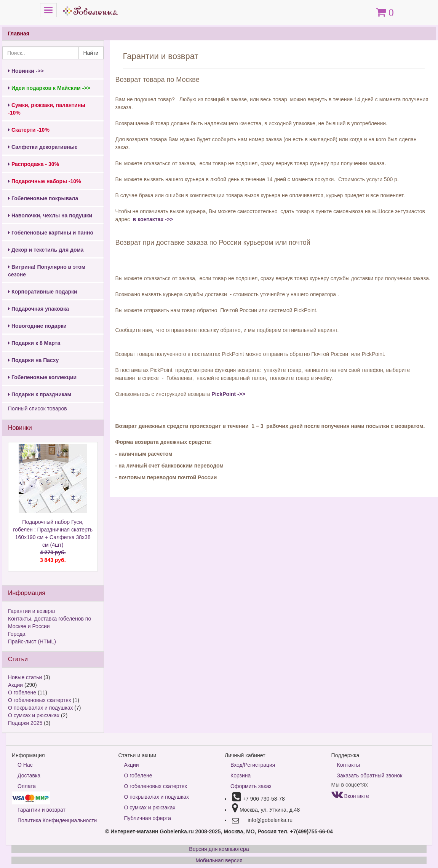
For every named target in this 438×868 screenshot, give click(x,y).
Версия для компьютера (219, 849)
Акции (15, 685)
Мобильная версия (219, 860)
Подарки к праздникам (40, 394)
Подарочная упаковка (38, 309)
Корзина (241, 775)
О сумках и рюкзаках (34, 715)
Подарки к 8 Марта (34, 343)
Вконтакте (350, 796)
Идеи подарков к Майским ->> (49, 88)
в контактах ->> (152, 219)
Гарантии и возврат (32, 611)
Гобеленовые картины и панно (51, 233)
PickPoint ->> (228, 394)
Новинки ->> (26, 71)
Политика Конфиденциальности (57, 820)
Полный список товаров (38, 408)
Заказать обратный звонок (370, 775)
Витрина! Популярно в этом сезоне (47, 271)
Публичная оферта (148, 818)
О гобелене (22, 692)
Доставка (29, 775)
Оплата (27, 786)
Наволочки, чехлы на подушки (50, 215)
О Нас (25, 765)
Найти (91, 53)
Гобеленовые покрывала (43, 198)
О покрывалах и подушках (40, 708)
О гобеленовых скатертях (40, 700)
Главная (18, 34)
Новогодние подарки (37, 326)
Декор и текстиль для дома (46, 250)
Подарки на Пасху (33, 360)
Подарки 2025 (25, 723)
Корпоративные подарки (43, 292)
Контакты (348, 765)
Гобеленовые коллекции (42, 377)
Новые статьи (25, 677)
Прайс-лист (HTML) (32, 641)
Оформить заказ (251, 786)
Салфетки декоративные (43, 147)
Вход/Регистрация (253, 765)
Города (17, 634)
